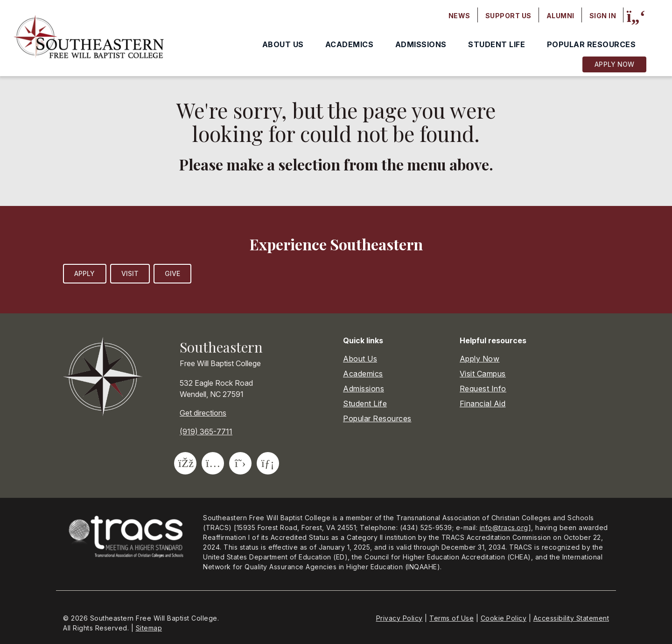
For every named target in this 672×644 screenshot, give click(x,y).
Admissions (421, 44)
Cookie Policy (504, 618)
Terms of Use (451, 618)
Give (172, 273)
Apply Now (614, 64)
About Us (283, 44)
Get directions (203, 413)
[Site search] (636, 16)
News (459, 16)
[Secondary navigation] (532, 16)
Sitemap (149, 628)
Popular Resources (591, 44)
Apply (85, 273)
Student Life (497, 44)
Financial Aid (483, 403)
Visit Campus (483, 374)
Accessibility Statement (571, 618)
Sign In (603, 16)
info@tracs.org (504, 527)
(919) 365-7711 (206, 432)
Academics (350, 44)
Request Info (483, 389)
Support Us (508, 16)
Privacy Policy (399, 618)
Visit (130, 273)
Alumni (560, 16)
